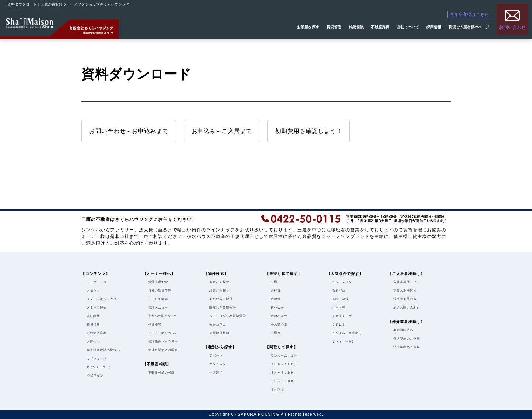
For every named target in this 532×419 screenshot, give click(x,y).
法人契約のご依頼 (407, 347)
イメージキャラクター (103, 299)
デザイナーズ (342, 316)
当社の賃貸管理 (160, 291)
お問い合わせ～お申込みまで (129, 131)
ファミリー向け (344, 342)
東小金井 (277, 308)
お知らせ (93, 291)
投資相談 (155, 325)
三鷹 (274, 282)
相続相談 (356, 27)
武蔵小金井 (279, 316)
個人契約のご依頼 (407, 339)
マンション (218, 364)
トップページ (97, 282)
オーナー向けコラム (163, 333)
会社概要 (93, 316)
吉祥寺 (276, 291)
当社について (408, 27)
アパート (216, 356)
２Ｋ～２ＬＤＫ (282, 373)
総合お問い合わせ (407, 308)
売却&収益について (163, 316)
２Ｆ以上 (339, 325)
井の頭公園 (279, 325)
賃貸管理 (334, 27)
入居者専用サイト (407, 282)
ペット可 (339, 308)
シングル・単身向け (347, 333)
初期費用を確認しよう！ (309, 131)
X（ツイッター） (100, 367)
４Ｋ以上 (277, 390)
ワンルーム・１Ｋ (284, 356)
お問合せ (93, 342)
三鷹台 (276, 333)
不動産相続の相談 (161, 373)
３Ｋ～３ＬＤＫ (282, 381)
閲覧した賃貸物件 (223, 308)
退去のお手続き (405, 299)
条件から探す (219, 282)
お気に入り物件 (221, 299)
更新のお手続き (405, 291)
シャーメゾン (342, 282)
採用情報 (434, 27)
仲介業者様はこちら (474, 15)
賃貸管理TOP (158, 282)
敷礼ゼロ (339, 291)
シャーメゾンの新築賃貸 (228, 316)
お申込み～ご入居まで (222, 131)
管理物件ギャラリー (163, 342)
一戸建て (216, 373)
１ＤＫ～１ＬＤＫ (284, 364)
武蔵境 (276, 299)
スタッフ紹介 (97, 308)
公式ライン (95, 376)
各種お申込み (403, 330)
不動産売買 (380, 27)
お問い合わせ (512, 27)
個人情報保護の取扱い (103, 350)
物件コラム (218, 325)
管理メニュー (158, 308)
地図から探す (219, 291)
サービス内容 (158, 299)
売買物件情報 (219, 333)
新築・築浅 (340, 299)
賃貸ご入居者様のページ (469, 27)
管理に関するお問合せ (165, 350)
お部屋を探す (308, 27)
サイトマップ (97, 359)
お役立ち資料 (97, 333)
